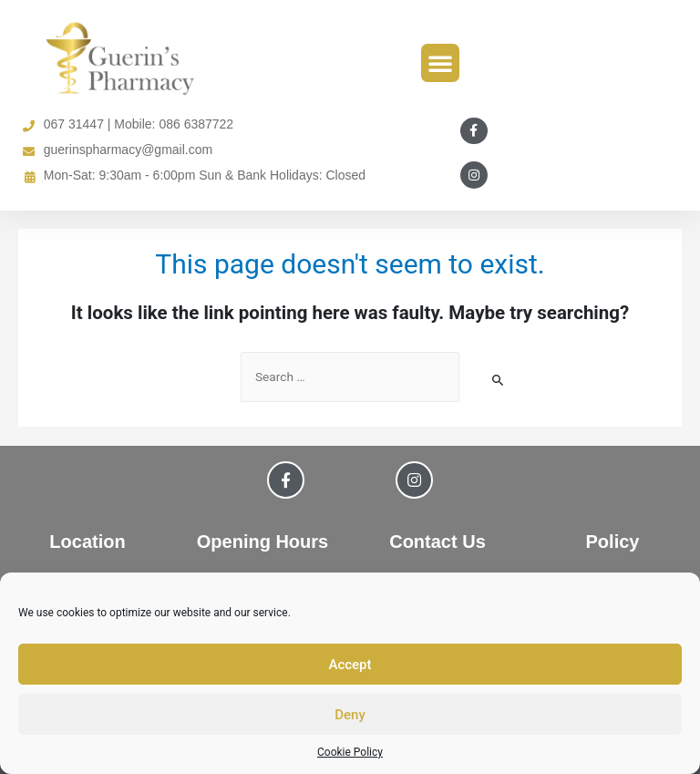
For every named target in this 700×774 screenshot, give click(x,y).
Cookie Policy (350, 752)
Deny (350, 715)
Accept (350, 665)
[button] (440, 63)
